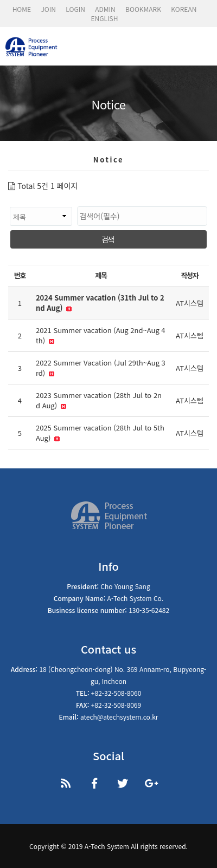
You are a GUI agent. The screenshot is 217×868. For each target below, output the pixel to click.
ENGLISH (105, 18)
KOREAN (184, 9)
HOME (22, 9)
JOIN (48, 9)
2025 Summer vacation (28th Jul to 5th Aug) (100, 433)
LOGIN (75, 9)
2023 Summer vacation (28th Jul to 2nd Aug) (99, 400)
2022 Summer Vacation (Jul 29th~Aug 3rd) (101, 368)
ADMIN (105, 9)
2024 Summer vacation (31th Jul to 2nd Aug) (100, 303)
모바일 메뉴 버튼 (201, 49)
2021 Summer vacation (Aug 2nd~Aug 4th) (101, 335)
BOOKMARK (143, 9)
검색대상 (8, 201)
